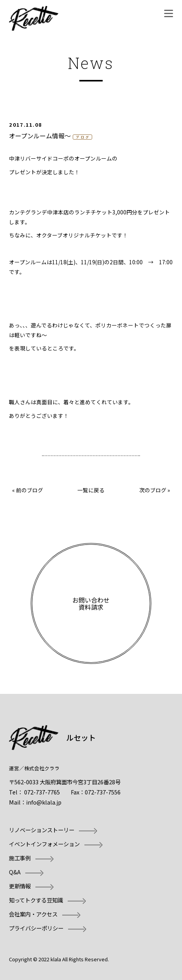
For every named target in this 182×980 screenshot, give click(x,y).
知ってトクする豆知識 (36, 900)
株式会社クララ (42, 768)
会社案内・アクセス (33, 914)
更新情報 (20, 886)
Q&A (15, 872)
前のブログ (30, 490)
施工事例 (20, 858)
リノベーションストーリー (42, 830)
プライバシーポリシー (36, 928)
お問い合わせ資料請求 (91, 603)
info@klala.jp (44, 802)
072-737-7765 (42, 792)
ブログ (83, 137)
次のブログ (153, 490)
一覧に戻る (91, 490)
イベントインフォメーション (44, 844)
